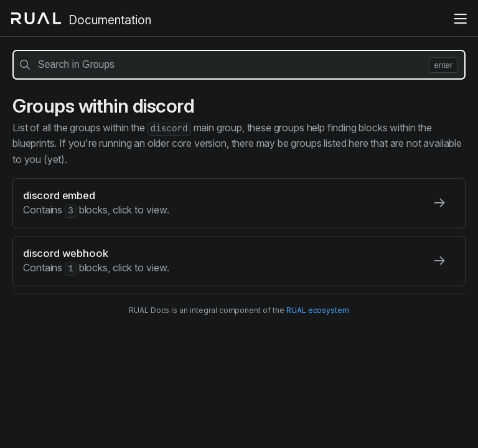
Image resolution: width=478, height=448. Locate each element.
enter (443, 65)
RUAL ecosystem (318, 309)
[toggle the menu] (461, 19)
